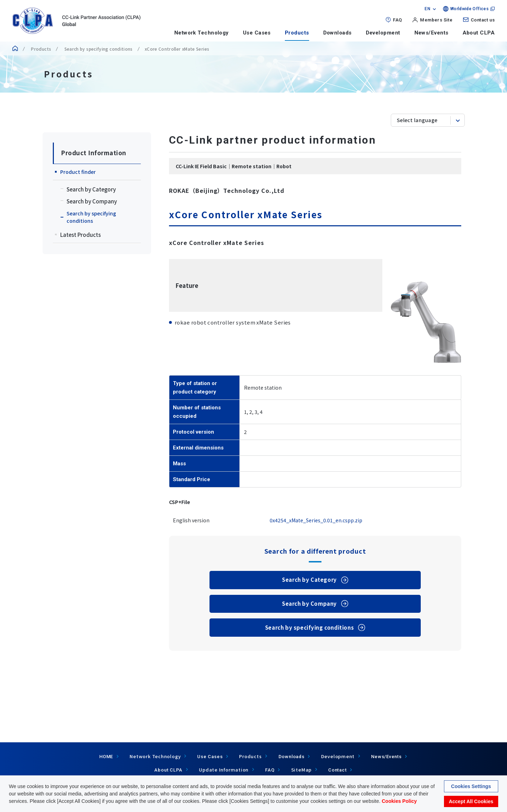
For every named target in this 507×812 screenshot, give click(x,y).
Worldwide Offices (470, 9)
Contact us (483, 20)
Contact (337, 770)
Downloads (337, 33)
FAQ (397, 20)
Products (297, 33)
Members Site (436, 20)
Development (383, 33)
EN (427, 9)
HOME (106, 757)
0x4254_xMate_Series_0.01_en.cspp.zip (316, 520)
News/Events (431, 33)
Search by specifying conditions (98, 49)
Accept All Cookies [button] (471, 802)
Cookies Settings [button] (471, 787)
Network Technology (202, 33)
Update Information (224, 770)
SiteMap (301, 770)
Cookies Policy (399, 802)
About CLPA (479, 33)
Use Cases (257, 33)
